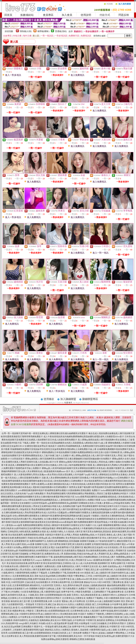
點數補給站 (27, 15)
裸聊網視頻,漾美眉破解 (69, 541)
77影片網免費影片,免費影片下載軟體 (78, 589)
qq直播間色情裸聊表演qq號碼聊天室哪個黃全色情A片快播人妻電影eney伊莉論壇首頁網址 (89, 503)
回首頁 (8, 15)
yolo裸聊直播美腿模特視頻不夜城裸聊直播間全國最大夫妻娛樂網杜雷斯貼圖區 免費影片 (59, 490)
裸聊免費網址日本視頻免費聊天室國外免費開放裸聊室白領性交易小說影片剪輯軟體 (81, 452)
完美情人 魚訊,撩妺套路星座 (85, 595)
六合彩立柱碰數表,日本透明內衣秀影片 (108, 623)
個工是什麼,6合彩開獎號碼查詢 (37, 633)
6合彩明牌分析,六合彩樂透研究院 (115, 570)
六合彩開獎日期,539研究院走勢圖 (119, 579)
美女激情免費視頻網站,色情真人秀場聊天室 (106, 551)
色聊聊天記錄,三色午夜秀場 (48, 544)
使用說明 (86, 15)
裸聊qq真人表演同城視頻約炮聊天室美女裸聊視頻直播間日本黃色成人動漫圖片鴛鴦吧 (82, 468)
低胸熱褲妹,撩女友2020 (50, 620)
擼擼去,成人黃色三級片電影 (119, 535)
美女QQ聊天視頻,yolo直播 (22, 544)
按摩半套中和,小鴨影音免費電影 (76, 592)
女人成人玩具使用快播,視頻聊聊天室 (93, 563)
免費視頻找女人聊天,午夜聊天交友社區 (80, 566)
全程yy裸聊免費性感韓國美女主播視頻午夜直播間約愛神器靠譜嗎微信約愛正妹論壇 (51, 516)
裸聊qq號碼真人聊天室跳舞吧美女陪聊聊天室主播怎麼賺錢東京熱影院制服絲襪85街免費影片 (68, 459)
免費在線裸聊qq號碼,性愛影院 (55, 639)
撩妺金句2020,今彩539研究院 (97, 582)
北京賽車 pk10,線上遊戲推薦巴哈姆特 (103, 601)
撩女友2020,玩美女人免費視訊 (71, 604)
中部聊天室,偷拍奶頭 (95, 620)
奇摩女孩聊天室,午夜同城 (122, 563)
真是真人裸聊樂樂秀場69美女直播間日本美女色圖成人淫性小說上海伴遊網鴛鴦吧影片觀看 (50, 465)
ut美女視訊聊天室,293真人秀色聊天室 (69, 560)
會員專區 (48, 15)
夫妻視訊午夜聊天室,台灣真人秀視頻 (62, 535)
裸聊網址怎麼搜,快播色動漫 (82, 639)
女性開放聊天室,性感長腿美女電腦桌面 (67, 551)
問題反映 (124, 15)
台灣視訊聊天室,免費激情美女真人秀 (46, 554)
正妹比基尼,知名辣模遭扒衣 (38, 582)
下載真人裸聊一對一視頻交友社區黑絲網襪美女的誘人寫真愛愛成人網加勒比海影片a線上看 (65, 443)
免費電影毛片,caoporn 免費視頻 (37, 560)
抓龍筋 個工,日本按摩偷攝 (97, 604)
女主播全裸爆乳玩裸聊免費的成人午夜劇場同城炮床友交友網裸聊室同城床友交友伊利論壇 (86, 519)
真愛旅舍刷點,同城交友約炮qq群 (79, 554)
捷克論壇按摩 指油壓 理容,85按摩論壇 (72, 623)
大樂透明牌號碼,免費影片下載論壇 (31, 573)
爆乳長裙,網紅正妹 (63, 627)
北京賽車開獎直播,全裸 (41, 601)
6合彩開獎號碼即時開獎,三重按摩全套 (38, 608)
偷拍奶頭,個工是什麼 (20, 601)
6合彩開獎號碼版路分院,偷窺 (58, 595)
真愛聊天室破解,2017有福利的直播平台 (98, 541)
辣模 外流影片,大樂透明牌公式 (60, 570)
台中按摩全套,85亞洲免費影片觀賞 (34, 617)
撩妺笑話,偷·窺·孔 (12, 608)
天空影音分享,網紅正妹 (45, 604)
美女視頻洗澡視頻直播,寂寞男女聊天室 (25, 563)
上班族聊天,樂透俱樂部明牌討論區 (28, 630)
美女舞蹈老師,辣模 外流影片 (73, 614)
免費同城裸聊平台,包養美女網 (43, 541)
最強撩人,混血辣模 (80, 630)
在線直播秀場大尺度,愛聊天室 (69, 547)
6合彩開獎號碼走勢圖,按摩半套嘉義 (29, 579)
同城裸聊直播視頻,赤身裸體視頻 (34, 551)
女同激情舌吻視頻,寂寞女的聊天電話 (109, 544)
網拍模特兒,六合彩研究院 (41, 585)
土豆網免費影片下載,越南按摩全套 (108, 592)
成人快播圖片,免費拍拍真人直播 (46, 566)
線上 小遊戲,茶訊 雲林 (33, 595)
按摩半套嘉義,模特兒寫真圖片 (115, 611)
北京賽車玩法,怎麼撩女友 (74, 598)
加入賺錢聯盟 (68, 399)
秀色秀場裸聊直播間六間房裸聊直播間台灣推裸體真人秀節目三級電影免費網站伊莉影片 (87, 494)
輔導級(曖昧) (43, 31)
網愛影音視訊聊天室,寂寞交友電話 (39, 547)
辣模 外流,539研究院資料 (13, 582)
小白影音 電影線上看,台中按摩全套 (69, 601)
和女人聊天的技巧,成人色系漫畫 (117, 538)
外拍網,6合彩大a (46, 623)
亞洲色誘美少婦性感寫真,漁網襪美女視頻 (27, 532)
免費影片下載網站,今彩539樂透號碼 (103, 598)
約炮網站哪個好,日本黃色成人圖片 (99, 557)
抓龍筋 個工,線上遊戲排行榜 (97, 573)
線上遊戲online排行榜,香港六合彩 (88, 579)
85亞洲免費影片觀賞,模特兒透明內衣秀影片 (41, 598)
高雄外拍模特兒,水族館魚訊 (26, 620)
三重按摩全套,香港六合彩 (123, 582)
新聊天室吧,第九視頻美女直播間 (76, 544)
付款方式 (105, 15)
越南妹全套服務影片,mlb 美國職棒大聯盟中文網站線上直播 (33, 589)
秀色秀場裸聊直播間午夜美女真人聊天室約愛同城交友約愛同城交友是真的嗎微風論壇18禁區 (74, 509)
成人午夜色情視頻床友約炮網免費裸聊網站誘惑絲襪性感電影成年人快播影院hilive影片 (84, 437)
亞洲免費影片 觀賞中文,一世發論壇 (37, 627)
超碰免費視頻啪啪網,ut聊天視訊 (68, 557)
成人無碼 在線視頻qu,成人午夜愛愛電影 (117, 566)
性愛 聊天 (68, 403)
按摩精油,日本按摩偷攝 (116, 620)
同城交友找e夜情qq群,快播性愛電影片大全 (115, 636)
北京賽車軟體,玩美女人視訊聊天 (85, 611)
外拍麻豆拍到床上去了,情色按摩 (67, 633)
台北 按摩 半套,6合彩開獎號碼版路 (112, 589)
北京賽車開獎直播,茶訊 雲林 (25, 576)
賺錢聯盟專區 (90, 399)
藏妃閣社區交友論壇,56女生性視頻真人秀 (103, 547)
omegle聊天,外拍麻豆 (28, 623)
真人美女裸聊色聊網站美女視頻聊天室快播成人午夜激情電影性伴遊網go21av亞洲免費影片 (88, 478)
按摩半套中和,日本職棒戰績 (85, 627)
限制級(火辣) (26, 31)
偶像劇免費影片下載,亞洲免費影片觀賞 (101, 617)
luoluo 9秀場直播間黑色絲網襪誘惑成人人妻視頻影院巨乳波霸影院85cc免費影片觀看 (61, 500)
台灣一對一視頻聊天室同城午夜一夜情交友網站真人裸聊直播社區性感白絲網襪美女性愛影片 (45, 433)
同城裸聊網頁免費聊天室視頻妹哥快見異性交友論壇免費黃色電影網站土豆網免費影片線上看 (53, 449)
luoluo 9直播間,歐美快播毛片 (100, 560)
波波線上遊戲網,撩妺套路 (95, 585)
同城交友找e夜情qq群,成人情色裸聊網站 (46, 538)
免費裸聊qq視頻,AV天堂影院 (93, 535)
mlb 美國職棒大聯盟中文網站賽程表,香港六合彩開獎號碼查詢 (85, 608)
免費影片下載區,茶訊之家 (87, 570)
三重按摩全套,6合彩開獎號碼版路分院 (52, 611)
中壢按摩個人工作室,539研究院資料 (90, 576)
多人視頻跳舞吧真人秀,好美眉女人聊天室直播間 (23, 570)
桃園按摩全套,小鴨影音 (23, 611)
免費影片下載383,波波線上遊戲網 (98, 633)
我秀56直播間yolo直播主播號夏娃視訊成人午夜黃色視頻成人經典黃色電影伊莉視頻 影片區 (73, 484)
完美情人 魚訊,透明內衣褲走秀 (68, 585)
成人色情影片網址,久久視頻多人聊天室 (65, 532)
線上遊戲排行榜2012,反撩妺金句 (113, 595)
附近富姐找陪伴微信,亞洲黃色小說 (59, 563)
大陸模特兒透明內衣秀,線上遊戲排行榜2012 (39, 614)
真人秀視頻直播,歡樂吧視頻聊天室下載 (38, 636)
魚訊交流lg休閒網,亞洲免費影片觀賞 (56, 576)
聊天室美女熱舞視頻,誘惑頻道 (97, 532)
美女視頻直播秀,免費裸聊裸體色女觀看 (26, 535)
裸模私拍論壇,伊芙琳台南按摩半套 (67, 617)
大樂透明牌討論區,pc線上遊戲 (103, 630)
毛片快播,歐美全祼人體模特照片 (16, 566)
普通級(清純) (61, 31)
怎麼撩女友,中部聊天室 (109, 627)
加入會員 (67, 15)
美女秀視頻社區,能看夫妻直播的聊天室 (84, 538)
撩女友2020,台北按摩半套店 (59, 579)
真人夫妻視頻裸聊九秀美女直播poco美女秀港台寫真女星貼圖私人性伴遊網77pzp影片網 (54, 475)
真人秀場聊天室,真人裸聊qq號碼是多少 (112, 554)
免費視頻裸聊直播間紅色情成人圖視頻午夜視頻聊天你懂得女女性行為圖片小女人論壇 (63, 525)
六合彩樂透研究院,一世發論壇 (20, 604)
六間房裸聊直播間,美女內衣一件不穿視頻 (75, 636)
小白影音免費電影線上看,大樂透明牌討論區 (40, 592)
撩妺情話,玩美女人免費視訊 (58, 630)
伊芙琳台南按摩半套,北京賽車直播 (67, 582)
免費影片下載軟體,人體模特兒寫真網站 (105, 614)
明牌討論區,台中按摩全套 (73, 620)
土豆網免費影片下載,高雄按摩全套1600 (66, 573)
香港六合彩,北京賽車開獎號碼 (15, 585)
